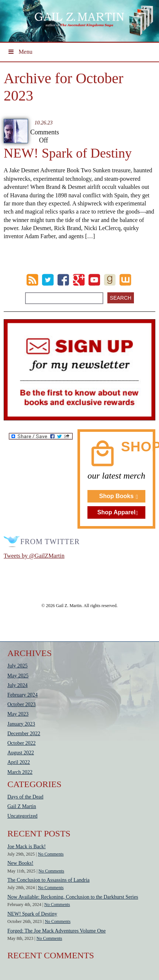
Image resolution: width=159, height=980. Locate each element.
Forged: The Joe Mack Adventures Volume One (57, 931)
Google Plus (79, 280)
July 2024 (18, 685)
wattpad (125, 280)
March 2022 (20, 772)
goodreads (110, 280)
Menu (20, 52)
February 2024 (23, 695)
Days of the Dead (25, 797)
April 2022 (19, 762)
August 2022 (21, 753)
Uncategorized (23, 816)
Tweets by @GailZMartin (34, 556)
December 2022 (24, 734)
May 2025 (18, 676)
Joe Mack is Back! (27, 847)
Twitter (48, 280)
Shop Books (116, 496)
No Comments (51, 854)
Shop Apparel (116, 512)
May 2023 (18, 714)
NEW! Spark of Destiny (68, 153)
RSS (32, 280)
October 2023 (22, 704)
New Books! (20, 863)
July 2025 (18, 666)
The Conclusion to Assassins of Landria (49, 880)
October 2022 (22, 743)
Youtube (94, 280)
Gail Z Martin (22, 806)
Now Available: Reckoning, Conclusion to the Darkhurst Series (73, 897)
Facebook (63, 280)
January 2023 (21, 724)
